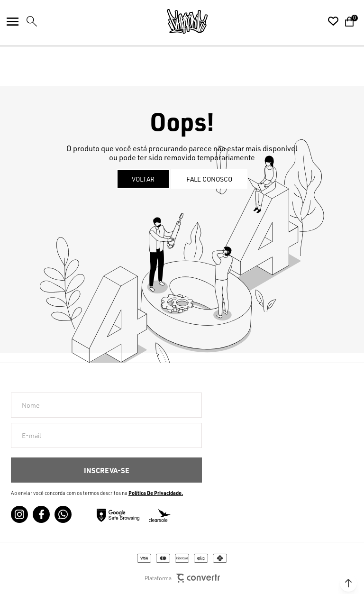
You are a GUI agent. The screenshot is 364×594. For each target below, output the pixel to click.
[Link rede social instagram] (19, 514)
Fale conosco (209, 179)
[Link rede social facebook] (41, 514)
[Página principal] (187, 21)
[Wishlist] (333, 21)
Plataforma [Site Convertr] (182, 578)
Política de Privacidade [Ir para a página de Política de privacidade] (155, 493)
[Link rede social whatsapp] (63, 514)
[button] (348, 583)
